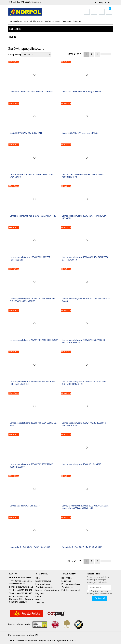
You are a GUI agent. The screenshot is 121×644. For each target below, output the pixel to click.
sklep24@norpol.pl (25, 587)
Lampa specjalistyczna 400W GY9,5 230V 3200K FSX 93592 (33, 424)
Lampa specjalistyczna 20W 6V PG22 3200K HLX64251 (34, 340)
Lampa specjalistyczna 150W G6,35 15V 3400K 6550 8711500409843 (85, 259)
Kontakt (39, 597)
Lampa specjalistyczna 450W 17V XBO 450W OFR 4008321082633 (84, 424)
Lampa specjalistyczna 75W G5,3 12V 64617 (82, 464)
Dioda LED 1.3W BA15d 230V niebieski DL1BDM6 (31, 92)
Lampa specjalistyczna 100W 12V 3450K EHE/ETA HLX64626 (84, 217)
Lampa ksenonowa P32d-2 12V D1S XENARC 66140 (33, 216)
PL (96, 3)
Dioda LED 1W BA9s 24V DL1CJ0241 (26, 133)
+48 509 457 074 (25, 590)
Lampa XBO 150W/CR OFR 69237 (25, 506)
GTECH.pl (71, 640)
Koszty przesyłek (43, 581)
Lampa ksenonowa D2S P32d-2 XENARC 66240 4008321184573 (83, 176)
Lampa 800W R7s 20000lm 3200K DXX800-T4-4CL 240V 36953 (32, 176)
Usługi (38, 600)
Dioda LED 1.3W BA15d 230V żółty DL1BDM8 (82, 92)
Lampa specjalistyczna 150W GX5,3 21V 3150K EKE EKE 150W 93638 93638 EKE (33, 300)
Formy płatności (43, 584)
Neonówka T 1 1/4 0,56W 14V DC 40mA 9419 (82, 547)
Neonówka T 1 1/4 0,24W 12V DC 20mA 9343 (30, 547)
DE (105, 3)
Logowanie (66, 581)
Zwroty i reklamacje (44, 587)
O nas (38, 578)
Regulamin (40, 593)
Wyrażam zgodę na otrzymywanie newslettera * (99, 592)
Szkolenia (40, 603)
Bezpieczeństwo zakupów (47, 590)
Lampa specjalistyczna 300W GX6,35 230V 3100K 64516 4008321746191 (84, 383)
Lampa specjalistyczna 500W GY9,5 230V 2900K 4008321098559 (31, 466)
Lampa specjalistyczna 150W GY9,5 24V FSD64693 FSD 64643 (87, 300)
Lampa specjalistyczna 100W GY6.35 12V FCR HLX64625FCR (30, 259)
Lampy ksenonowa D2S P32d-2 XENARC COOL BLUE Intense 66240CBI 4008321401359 (85, 507)
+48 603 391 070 (25, 593)
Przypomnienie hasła (71, 584)
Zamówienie (67, 587)
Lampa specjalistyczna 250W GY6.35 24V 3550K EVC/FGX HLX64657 (83, 341)
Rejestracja (67, 578)
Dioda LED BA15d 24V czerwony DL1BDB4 (81, 133)
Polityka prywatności (71, 590)
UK (109, 3)
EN (100, 3)
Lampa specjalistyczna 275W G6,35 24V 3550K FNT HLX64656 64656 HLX (33, 383)
